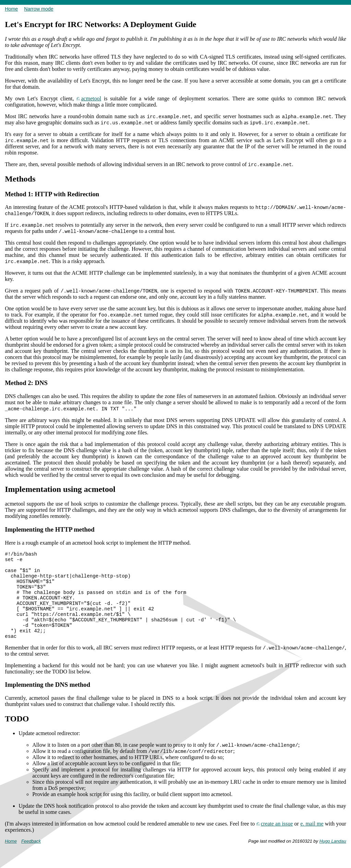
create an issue (277, 845)
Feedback (31, 863)
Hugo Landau (333, 863)
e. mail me (312, 845)
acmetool (91, 98)
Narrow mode (39, 9)
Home (11, 9)
